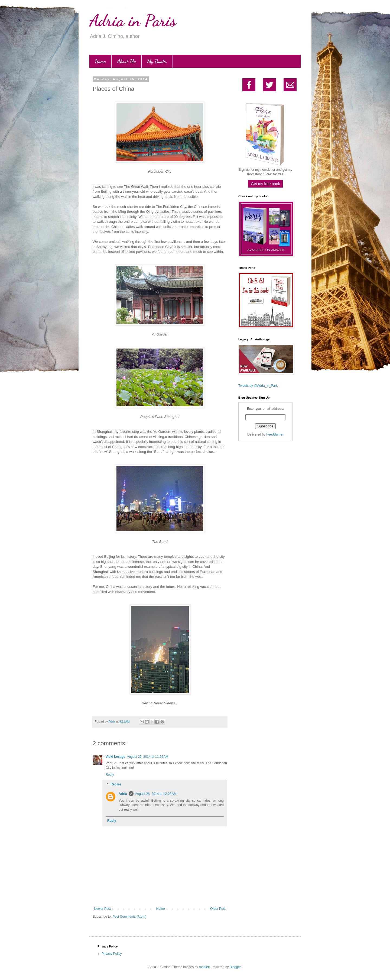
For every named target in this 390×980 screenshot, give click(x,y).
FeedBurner (275, 434)
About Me (126, 61)
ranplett (204, 967)
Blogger (235, 967)
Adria (123, 794)
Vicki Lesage (116, 757)
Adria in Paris (133, 21)
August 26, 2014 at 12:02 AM (156, 794)
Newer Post (102, 909)
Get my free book (265, 184)
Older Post (218, 909)
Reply (110, 775)
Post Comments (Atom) (129, 917)
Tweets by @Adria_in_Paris (258, 386)
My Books (157, 61)
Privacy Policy (112, 954)
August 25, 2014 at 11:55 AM (148, 757)
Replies (116, 784)
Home (100, 61)
